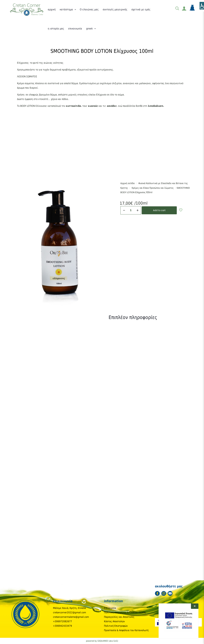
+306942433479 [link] (63, 626)
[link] (27, 10)
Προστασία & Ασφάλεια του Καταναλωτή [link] (126, 630)
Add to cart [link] (159, 210)
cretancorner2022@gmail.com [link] (70, 612)
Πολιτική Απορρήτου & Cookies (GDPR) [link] (125, 612)
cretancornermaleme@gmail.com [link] (71, 617)
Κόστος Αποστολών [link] (114, 621)
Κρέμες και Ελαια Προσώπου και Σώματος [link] (153, 188)
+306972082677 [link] (63, 621)
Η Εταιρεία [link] (110, 608)
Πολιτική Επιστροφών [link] (116, 626)
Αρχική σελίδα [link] (127, 183)
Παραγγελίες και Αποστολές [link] (119, 617)
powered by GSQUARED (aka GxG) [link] (102, 641)
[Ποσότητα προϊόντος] (131, 210)
